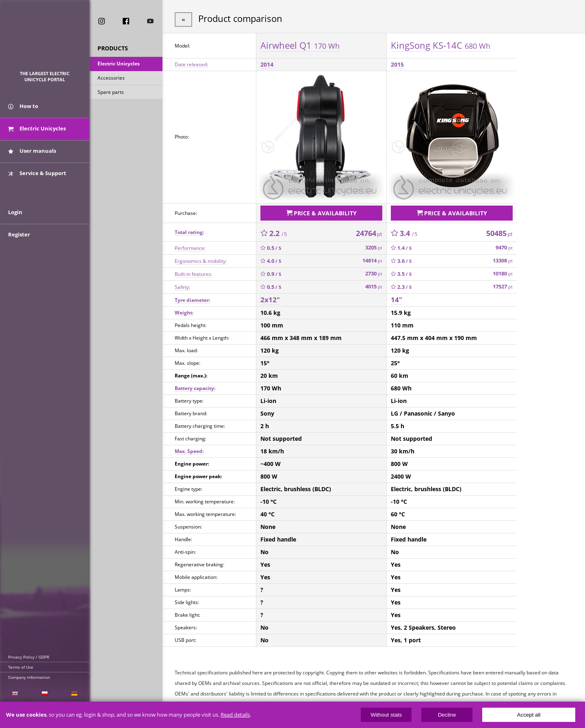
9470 (504, 246)
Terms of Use (21, 667)
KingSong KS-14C (441, 44)
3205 (374, 246)
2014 (267, 64)
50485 (499, 231)
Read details (235, 715)
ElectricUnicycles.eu (45, 39)
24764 (369, 231)
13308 (503, 259)
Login (15, 218)
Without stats (386, 715)
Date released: (191, 64)
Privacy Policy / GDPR (29, 657)
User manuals (32, 154)
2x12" (270, 298)
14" (396, 298)
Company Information (29, 677)
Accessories (111, 79)
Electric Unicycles (119, 64)
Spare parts (111, 93)
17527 (503, 285)
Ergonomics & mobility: (201, 259)
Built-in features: (193, 272)
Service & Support (37, 176)
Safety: (182, 285)
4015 (374, 285)
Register (19, 240)
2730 (374, 272)
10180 (503, 272)
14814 (372, 259)
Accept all (529, 715)
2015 (397, 64)
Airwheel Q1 (300, 44)
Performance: (190, 246)
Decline (447, 715)
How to (23, 109)
